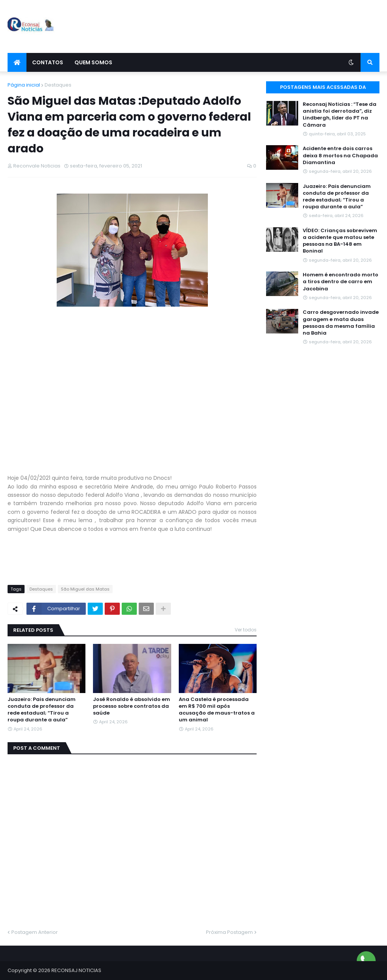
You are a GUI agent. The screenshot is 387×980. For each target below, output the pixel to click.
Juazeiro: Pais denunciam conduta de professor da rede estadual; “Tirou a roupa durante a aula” (42, 710)
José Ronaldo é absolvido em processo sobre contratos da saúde (132, 706)
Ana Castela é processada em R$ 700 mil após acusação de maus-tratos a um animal (217, 710)
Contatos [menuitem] (48, 62)
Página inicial (24, 85)
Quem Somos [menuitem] (93, 62)
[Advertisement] (242, 26)
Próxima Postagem (229, 932)
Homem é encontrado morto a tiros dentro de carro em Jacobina (341, 282)
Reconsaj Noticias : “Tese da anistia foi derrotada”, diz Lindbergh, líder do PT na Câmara (340, 115)
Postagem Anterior (35, 932)
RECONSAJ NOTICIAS (76, 970)
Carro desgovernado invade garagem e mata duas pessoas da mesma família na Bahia (341, 323)
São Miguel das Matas (85, 589)
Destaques (58, 85)
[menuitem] (17, 62)
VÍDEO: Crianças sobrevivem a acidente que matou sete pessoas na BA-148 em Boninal (340, 241)
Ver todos (246, 630)
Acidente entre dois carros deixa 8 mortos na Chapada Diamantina (340, 155)
